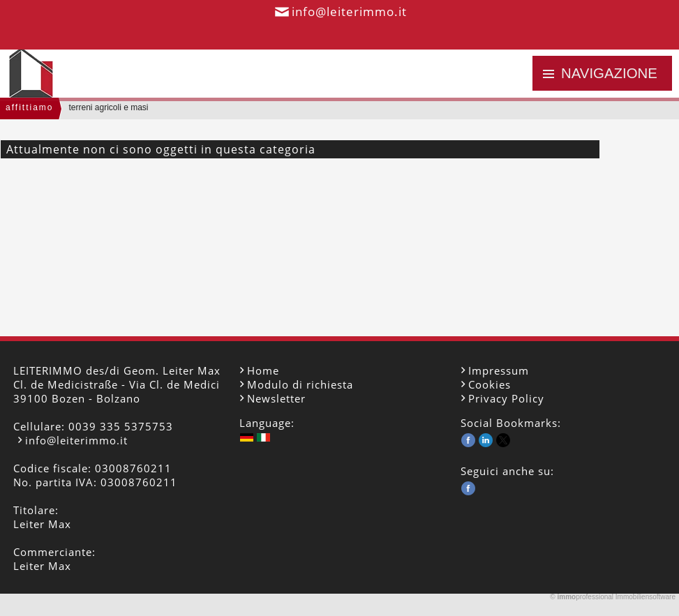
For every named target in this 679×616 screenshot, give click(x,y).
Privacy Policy (506, 398)
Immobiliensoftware (646, 597)
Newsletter (276, 398)
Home (263, 370)
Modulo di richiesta (300, 384)
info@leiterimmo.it (349, 12)
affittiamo (29, 107)
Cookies (490, 384)
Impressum (499, 370)
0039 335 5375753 (121, 426)
